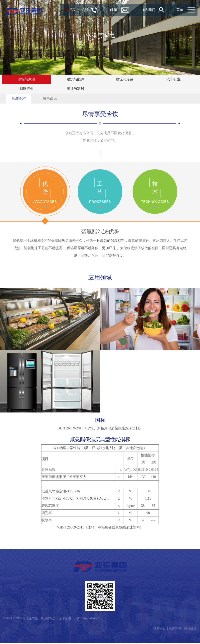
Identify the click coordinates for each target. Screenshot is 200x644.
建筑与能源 (75, 79)
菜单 (180, 10)
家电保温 (50, 99)
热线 (80, 10)
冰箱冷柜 (19, 99)
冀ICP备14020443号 (90, 619)
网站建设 (190, 629)
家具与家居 (75, 89)
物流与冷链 (125, 79)
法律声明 (175, 629)
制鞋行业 (26, 89)
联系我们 (159, 629)
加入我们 (146, 10)
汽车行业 (174, 79)
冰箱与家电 (26, 79)
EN (68, 10)
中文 (61, 10)
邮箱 (110, 10)
